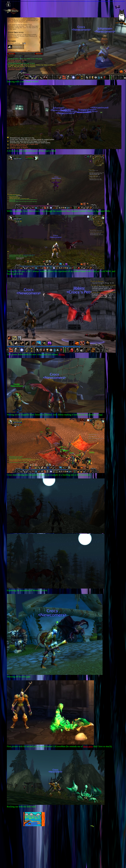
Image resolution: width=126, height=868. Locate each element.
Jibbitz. (62, 354)
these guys (88, 746)
